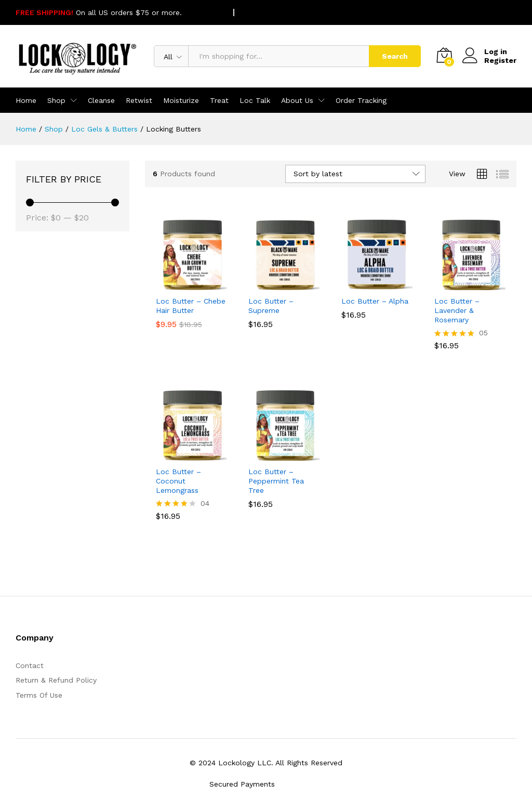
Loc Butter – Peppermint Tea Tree (276, 481)
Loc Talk (255, 100)
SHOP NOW (204, 12)
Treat (219, 100)
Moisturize (181, 100)
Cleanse (101, 100)
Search (395, 56)
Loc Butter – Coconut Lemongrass (178, 481)
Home (26, 100)
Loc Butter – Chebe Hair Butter (191, 306)
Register (500, 60)
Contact (30, 665)
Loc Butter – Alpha (375, 301)
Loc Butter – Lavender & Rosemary (457, 310)
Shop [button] (56, 100)
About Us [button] (297, 100)
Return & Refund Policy (56, 680)
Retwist (139, 100)
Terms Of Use (39, 695)
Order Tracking (361, 100)
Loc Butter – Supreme (271, 306)
